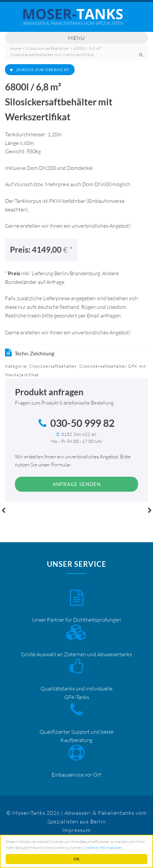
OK (76, 859)
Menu (76, 38)
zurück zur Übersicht (40, 70)
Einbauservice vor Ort (76, 775)
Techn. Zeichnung (34, 353)
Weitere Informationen (103, 848)
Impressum (76, 830)
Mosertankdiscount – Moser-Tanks (76, 20)
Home (16, 48)
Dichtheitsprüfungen (97, 620)
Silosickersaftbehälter (48, 48)
